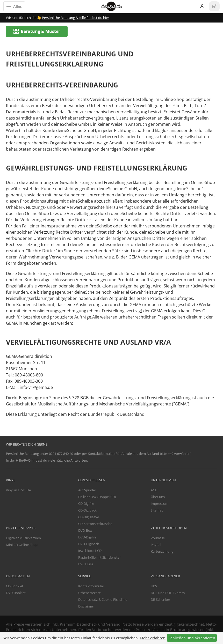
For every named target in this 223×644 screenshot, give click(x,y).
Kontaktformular (101, 454)
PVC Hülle (86, 564)
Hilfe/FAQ (23, 461)
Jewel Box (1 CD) (90, 551)
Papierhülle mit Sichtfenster (99, 558)
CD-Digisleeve (89, 517)
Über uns (158, 497)
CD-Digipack (87, 510)
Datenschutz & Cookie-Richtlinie (103, 599)
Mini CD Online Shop (22, 545)
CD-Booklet (15, 586)
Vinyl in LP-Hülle (18, 490)
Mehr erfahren (153, 638)
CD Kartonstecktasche (95, 524)
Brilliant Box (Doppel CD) (97, 497)
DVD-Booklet (16, 593)
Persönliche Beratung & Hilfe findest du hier (75, 18)
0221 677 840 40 (61, 454)
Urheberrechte (89, 593)
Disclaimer (86, 606)
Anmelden (202, 6)
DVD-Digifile (87, 537)
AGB (154, 490)
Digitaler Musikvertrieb (23, 538)
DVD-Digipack (89, 544)
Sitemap (157, 510)
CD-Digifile (86, 504)
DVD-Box (85, 531)
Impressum (160, 504)
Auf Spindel (87, 490)
